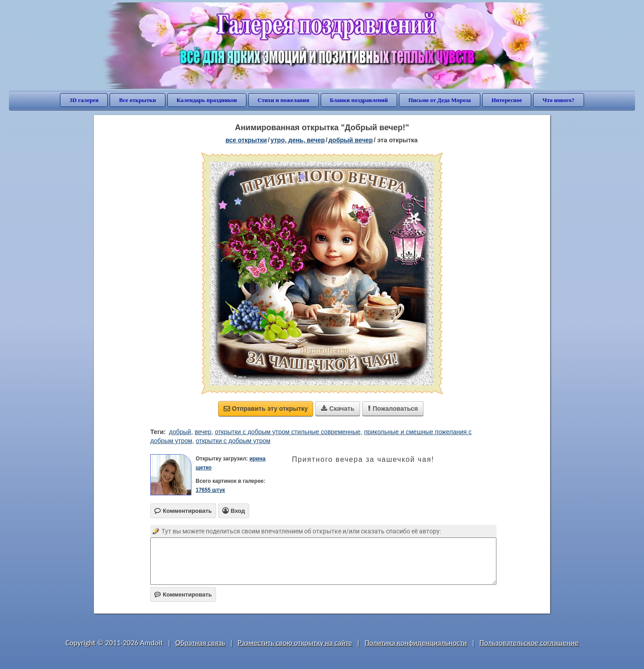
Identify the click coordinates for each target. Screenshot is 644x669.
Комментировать (183, 594)
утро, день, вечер (298, 140)
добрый (180, 432)
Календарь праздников (207, 100)
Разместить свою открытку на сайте (295, 643)
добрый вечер (350, 140)
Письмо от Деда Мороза (440, 100)
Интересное (507, 100)
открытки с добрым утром (233, 441)
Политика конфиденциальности (416, 643)
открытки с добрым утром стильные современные (288, 432)
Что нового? (558, 100)
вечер (203, 432)
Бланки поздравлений (359, 100)
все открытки (246, 140)
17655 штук (210, 490)
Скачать (338, 409)
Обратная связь (200, 643)
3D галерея (84, 100)
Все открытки (138, 100)
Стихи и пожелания (284, 100)
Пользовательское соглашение (529, 643)
